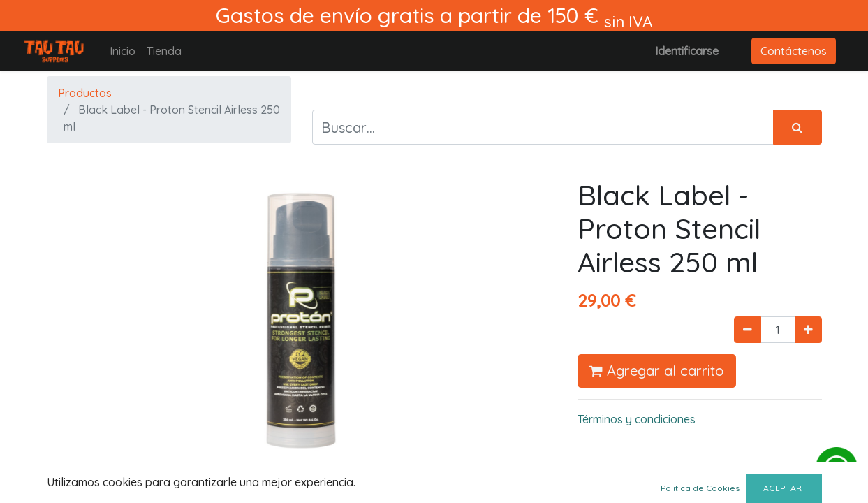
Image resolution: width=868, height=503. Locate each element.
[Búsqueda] (797, 127)
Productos (85, 93)
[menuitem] (123, 51)
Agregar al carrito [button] (657, 371)
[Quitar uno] (748, 330)
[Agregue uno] (808, 330)
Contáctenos (794, 51)
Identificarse (687, 51)
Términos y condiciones (637, 419)
